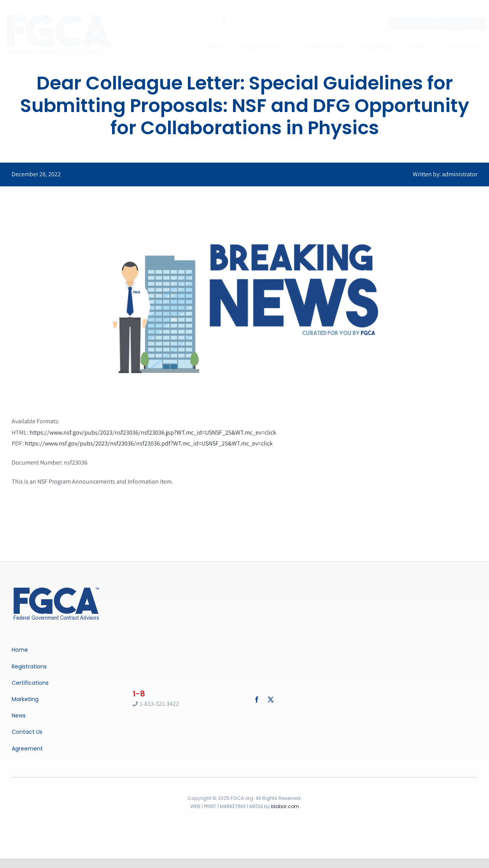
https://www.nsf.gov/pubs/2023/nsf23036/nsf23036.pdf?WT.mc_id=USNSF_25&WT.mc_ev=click (149, 443)
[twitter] (271, 700)
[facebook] (257, 700)
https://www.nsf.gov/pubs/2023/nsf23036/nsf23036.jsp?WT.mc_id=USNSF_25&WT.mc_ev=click (153, 432)
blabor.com (285, 806)
